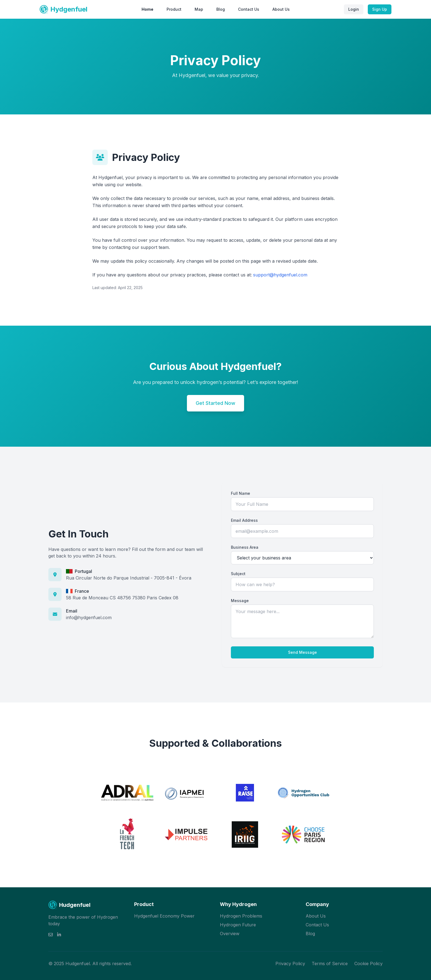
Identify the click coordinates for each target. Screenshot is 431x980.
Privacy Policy (290, 963)
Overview (230, 934)
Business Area (245, 547)
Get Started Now (215, 403)
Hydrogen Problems (241, 916)
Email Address (244, 520)
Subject (238, 574)
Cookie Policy (368, 963)
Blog (221, 9)
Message (240, 601)
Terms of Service (330, 963)
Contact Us (249, 9)
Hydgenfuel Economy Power (164, 916)
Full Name (241, 493)
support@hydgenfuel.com (280, 275)
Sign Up (380, 9)
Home (147, 9)
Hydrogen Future (238, 925)
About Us (281, 9)
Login (354, 9)
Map (199, 9)
